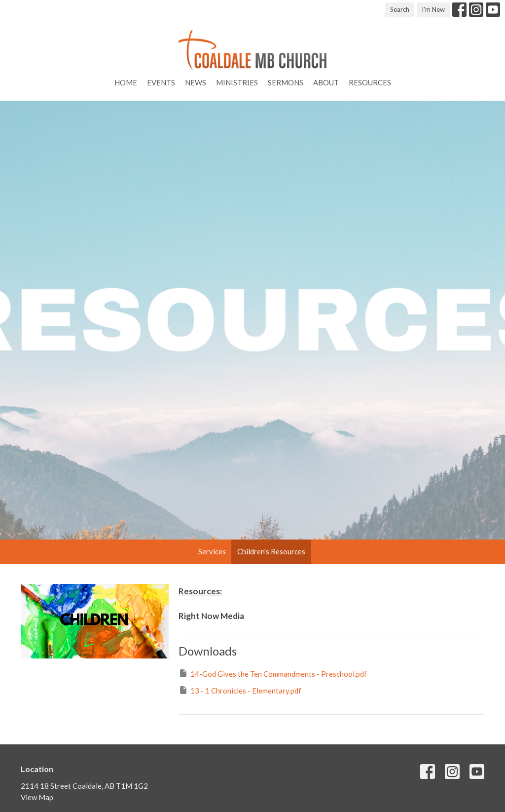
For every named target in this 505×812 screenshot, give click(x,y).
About (326, 82)
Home (126, 82)
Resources (370, 82)
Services (212, 551)
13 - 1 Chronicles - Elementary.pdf (240, 690)
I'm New (433, 9)
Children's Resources (271, 551)
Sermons (286, 82)
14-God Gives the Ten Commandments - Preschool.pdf (273, 673)
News (196, 82)
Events (161, 82)
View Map (37, 797)
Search (400, 9)
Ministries (237, 82)
